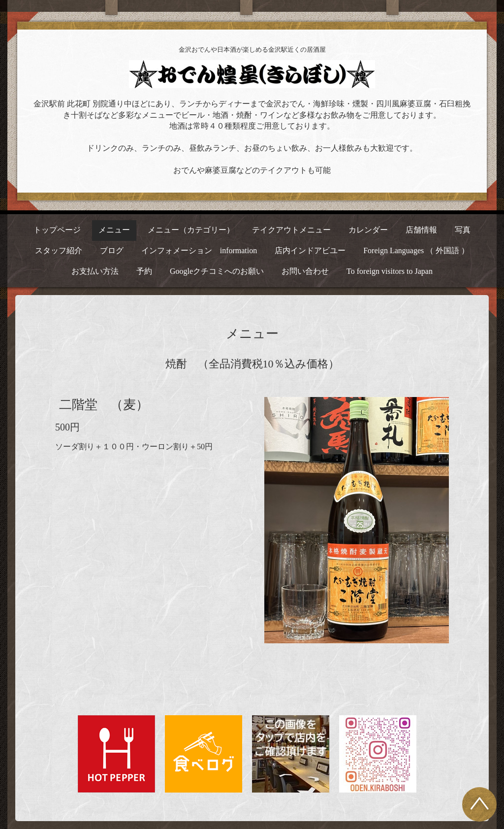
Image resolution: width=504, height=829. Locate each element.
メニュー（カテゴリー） (191, 230)
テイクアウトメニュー (291, 230)
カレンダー (368, 230)
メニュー (114, 230)
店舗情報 (421, 230)
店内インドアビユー (310, 250)
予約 (144, 271)
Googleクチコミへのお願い (217, 271)
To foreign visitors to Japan (390, 271)
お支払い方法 (95, 271)
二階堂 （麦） (104, 405)
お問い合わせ (305, 271)
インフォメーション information (199, 250)
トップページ (57, 230)
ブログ (112, 250)
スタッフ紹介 (59, 250)
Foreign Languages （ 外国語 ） (416, 250)
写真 (463, 230)
